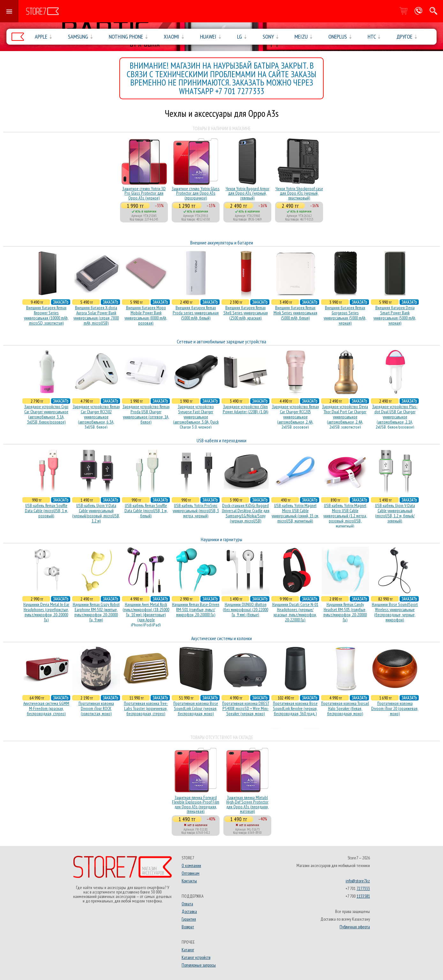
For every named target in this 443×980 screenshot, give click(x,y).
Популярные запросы (199, 965)
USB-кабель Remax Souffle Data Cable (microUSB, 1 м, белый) (146, 511)
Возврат (188, 927)
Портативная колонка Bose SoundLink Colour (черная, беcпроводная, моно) (196, 708)
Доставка (189, 911)
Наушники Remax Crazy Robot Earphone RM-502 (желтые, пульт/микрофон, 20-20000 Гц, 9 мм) (96, 612)
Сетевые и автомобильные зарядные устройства (221, 342)
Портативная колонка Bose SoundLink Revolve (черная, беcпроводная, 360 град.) (295, 708)
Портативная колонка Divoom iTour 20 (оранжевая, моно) (395, 708)
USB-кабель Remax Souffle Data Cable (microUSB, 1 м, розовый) (46, 511)
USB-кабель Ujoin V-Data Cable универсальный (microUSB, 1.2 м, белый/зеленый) (395, 513)
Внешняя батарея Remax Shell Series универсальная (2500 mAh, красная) (246, 313)
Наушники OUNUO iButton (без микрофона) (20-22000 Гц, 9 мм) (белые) (245, 610)
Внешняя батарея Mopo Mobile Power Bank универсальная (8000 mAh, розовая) (146, 315)
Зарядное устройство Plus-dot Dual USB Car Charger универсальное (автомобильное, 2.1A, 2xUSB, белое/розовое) (395, 417)
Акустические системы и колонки (221, 638)
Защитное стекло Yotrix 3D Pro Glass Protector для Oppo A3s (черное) (144, 193)
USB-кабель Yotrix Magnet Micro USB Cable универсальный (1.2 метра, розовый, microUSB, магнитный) (345, 516)
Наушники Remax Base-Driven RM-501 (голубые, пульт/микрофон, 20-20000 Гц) (196, 610)
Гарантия (189, 919)
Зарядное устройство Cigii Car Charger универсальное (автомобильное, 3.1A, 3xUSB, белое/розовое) (46, 414)
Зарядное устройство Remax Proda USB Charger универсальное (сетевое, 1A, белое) (146, 414)
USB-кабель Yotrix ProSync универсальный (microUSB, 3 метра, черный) (196, 511)
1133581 (363, 896)
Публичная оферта (355, 927)
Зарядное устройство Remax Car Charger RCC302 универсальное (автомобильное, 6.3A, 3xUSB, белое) (96, 417)
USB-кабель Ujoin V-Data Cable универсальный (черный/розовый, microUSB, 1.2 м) (96, 513)
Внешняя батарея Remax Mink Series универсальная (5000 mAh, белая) (295, 313)
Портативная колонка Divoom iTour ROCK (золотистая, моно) (96, 708)
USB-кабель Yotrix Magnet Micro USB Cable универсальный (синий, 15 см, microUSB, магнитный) (295, 513)
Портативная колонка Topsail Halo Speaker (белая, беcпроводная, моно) (345, 708)
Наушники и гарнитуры (221, 539)
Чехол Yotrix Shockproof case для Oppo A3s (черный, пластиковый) (299, 193)
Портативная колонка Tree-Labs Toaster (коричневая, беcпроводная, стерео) (146, 708)
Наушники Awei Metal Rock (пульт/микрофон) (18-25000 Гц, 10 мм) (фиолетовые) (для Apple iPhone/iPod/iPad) (146, 615)
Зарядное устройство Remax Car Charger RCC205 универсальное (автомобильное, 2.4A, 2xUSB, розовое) (295, 417)
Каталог (188, 950)
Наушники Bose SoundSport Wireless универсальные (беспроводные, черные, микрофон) (395, 612)
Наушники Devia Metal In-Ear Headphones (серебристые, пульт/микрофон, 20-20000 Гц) (46, 612)
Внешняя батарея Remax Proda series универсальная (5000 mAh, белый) (196, 313)
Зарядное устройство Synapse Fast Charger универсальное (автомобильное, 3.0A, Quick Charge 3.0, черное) (196, 417)
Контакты (189, 881)
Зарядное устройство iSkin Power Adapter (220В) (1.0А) (246, 409)
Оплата (187, 904)
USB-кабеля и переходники (221, 441)
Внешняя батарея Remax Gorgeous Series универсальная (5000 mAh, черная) (345, 315)
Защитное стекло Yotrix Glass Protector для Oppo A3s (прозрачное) (196, 193)
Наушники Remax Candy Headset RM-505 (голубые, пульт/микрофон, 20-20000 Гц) (345, 612)
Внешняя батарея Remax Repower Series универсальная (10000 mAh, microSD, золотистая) (46, 315)
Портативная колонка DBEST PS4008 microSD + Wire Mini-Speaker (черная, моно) (246, 708)
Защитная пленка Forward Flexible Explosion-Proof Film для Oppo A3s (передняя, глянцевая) (196, 804)
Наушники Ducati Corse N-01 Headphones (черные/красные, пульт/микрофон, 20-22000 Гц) (295, 612)
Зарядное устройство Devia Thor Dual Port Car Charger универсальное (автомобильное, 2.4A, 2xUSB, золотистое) (345, 417)
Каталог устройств (196, 957)
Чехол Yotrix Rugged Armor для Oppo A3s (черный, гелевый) (248, 193)
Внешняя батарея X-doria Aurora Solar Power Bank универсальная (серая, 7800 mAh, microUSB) (96, 315)
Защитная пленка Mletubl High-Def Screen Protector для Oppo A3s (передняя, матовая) (248, 804)
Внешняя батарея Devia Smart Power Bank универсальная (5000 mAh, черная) (395, 315)
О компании (191, 865)
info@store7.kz (358, 881)
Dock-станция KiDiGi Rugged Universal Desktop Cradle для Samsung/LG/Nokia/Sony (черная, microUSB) (246, 513)
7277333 (363, 888)
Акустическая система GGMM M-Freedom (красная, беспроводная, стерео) (46, 708)
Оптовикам (191, 873)
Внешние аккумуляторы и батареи (222, 243)
